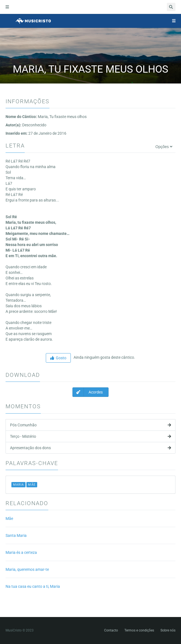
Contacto (111, 630)
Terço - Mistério (90, 436)
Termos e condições (139, 630)
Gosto (58, 358)
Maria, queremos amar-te (27, 569)
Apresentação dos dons (90, 448)
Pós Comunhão (90, 425)
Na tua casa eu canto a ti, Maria (33, 586)
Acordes (88, 392)
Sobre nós (168, 630)
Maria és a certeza (21, 552)
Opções (164, 147)
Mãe (9, 518)
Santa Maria (16, 535)
